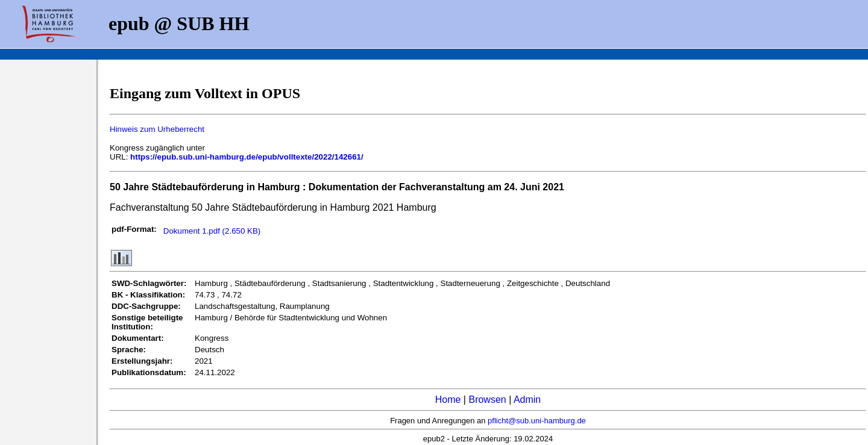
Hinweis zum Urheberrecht (157, 129)
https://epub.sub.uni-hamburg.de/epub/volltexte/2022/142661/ (247, 157)
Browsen (487, 400)
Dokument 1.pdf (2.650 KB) (212, 231)
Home (448, 400)
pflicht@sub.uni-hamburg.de (537, 421)
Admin (527, 400)
